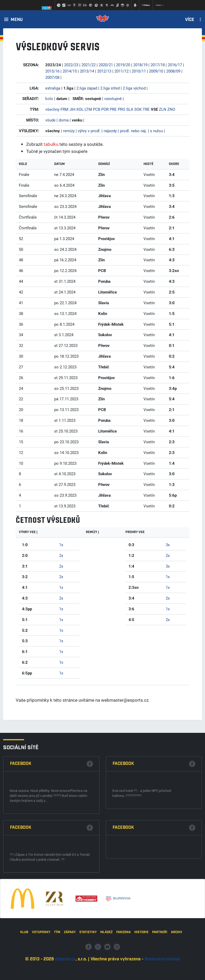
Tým (57, 959)
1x (61, 545)
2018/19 (140, 65)
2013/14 (87, 71)
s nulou (156, 131)
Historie (141, 959)
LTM (88, 109)
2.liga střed (110, 88)
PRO (121, 109)
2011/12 (121, 71)
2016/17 (175, 65)
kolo (49, 98)
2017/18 (158, 65)
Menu (17, 20)
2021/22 (88, 65)
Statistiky (88, 959)
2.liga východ (134, 88)
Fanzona (123, 959)
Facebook (21, 835)
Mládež (106, 959)
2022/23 (71, 65)
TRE (146, 109)
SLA (130, 109)
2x (61, 555)
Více (190, 20)
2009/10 (156, 71)
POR (105, 109)
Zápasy (70, 959)
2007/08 (52, 77)
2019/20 (123, 65)
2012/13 (104, 71)
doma (64, 120)
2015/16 (52, 71)
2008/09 (173, 71)
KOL (80, 109)
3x (168, 545)
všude (50, 120)
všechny (52, 109)
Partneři (160, 959)
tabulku (51, 144)
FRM (64, 109)
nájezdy (110, 131)
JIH (72, 109)
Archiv (177, 959)
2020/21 (106, 65)
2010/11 (139, 71)
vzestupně (113, 98)
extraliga (53, 88)
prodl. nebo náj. (133, 131)
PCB (97, 109)
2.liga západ (87, 88)
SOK (138, 109)
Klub (24, 959)
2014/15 (70, 71)
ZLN (163, 109)
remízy (69, 131)
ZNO (171, 109)
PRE (113, 109)
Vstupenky (41, 959)
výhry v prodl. (89, 131)
